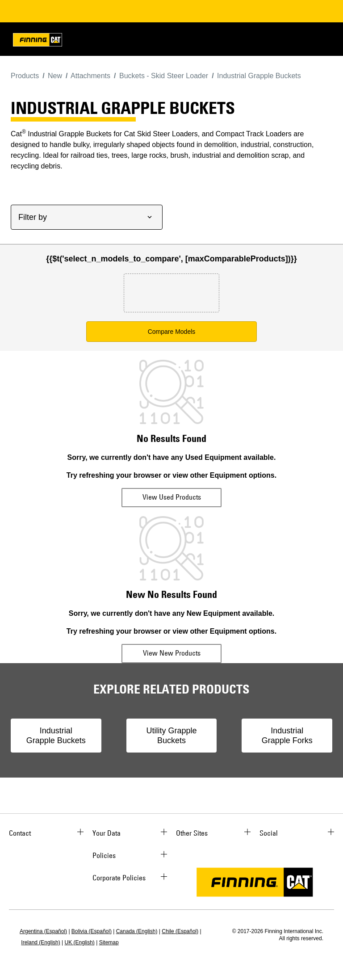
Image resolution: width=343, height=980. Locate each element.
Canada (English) (137, 931)
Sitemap (109, 942)
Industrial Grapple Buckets (56, 736)
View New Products (172, 653)
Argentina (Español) (43, 931)
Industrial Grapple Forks (287, 736)
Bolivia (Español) (92, 931)
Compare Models (172, 332)
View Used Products (172, 497)
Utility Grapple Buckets (171, 736)
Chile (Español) (180, 931)
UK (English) (80, 942)
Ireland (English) (40, 942)
